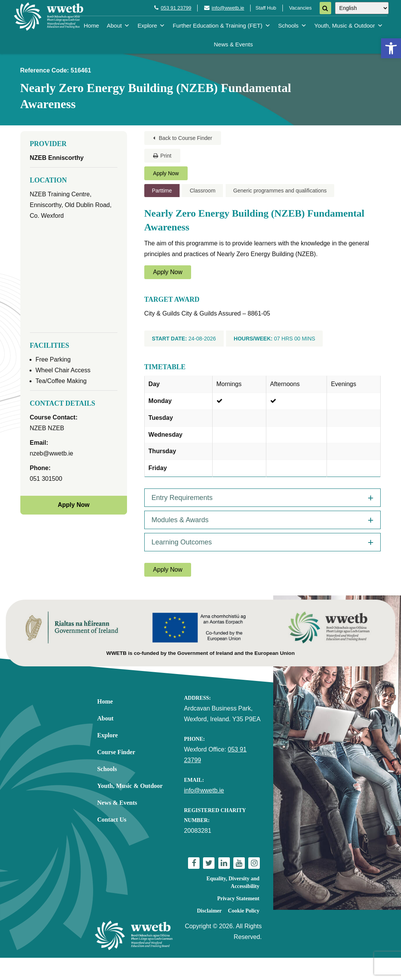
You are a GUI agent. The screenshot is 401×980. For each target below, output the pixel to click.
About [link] (118, 25)
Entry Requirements (182, 498)
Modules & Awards (180, 520)
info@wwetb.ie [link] (228, 8)
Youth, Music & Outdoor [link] (349, 25)
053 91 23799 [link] (176, 8)
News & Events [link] (233, 44)
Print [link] (162, 156)
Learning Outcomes (182, 542)
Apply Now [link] (166, 173)
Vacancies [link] (300, 8)
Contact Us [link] (112, 820)
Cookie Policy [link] (244, 911)
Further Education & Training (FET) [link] (221, 25)
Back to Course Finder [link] (183, 138)
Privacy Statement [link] (238, 899)
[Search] (325, 8)
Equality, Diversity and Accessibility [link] (233, 882)
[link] (391, 48)
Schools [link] (292, 25)
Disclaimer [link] (209, 911)
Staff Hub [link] (266, 8)
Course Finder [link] (116, 752)
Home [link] (91, 25)
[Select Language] (362, 8)
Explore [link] (151, 25)
